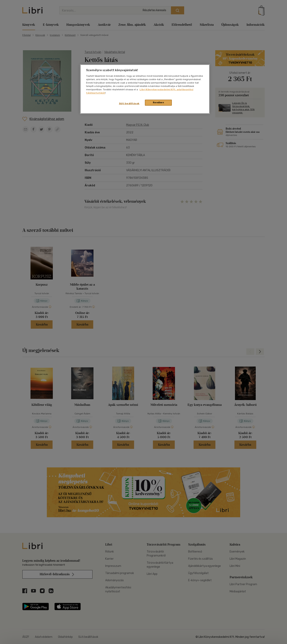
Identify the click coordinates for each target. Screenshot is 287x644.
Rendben (158, 102)
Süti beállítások (129, 103)
